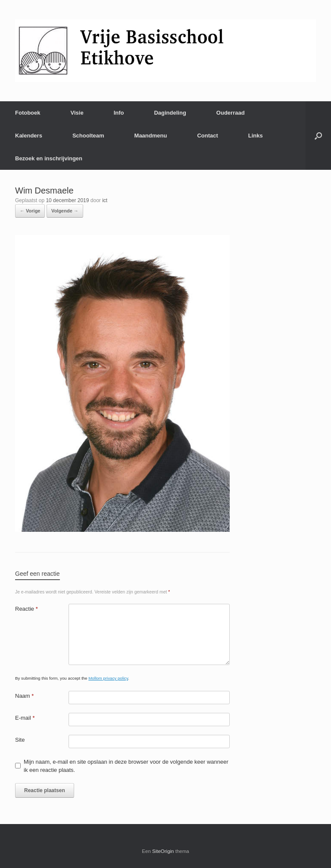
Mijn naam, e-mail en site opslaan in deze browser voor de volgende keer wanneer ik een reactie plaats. (126, 766)
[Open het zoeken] (318, 136)
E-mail (25, 718)
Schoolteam (88, 136)
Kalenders (29, 136)
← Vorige (30, 211)
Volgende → (65, 211)
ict (105, 200)
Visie (77, 113)
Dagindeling (170, 113)
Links (256, 136)
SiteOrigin (163, 851)
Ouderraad (231, 113)
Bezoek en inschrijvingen (49, 158)
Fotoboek (28, 113)
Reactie (27, 609)
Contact (207, 136)
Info (119, 113)
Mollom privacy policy (108, 678)
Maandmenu (151, 136)
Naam (24, 696)
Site (20, 740)
